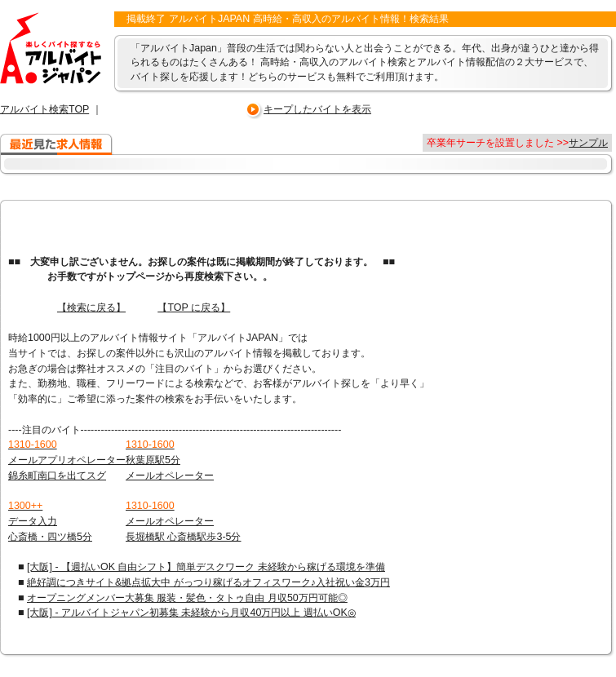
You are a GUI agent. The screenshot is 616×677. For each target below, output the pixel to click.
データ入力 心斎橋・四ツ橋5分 (50, 521)
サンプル (588, 143)
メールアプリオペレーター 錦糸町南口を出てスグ (67, 460)
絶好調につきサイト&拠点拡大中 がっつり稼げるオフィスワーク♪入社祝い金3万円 (208, 582)
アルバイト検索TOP (44, 109)
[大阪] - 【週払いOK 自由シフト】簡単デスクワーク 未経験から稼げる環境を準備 (206, 567)
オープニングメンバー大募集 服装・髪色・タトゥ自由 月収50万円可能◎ (187, 598)
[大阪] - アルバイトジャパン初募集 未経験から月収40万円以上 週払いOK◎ (191, 613)
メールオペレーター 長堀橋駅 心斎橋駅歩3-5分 (184, 521)
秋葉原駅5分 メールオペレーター (170, 460)
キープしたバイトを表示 (317, 109)
